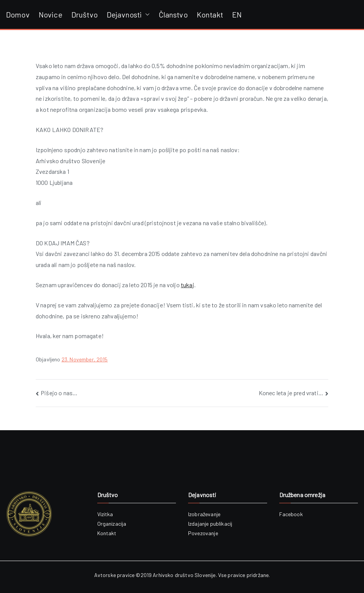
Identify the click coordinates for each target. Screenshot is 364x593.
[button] (146, 14)
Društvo (85, 14)
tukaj (188, 285)
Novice (51, 14)
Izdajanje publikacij (210, 524)
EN (237, 14)
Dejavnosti (128, 14)
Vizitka (105, 514)
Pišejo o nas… (59, 393)
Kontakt (210, 14)
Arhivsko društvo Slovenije (184, 575)
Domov (18, 14)
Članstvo (173, 14)
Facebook (291, 514)
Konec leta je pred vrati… (291, 393)
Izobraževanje (204, 514)
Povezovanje (203, 533)
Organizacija (112, 524)
